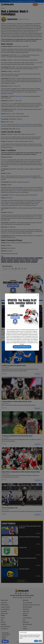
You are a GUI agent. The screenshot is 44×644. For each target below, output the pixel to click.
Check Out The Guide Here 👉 (22, 347)
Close (40, 641)
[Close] (42, 632)
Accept (36, 641)
